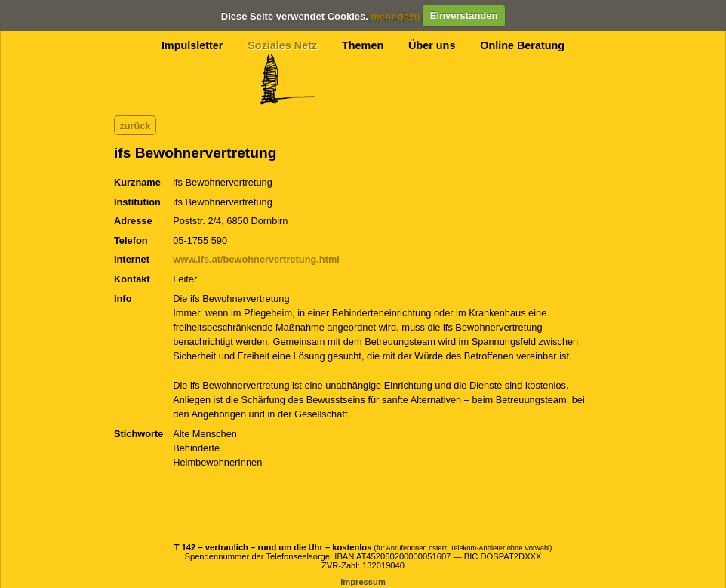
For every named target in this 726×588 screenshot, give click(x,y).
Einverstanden (464, 15)
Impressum (363, 582)
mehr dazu (395, 15)
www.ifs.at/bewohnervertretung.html (256, 259)
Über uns (432, 45)
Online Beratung (522, 45)
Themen (363, 45)
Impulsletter (192, 45)
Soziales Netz (282, 45)
